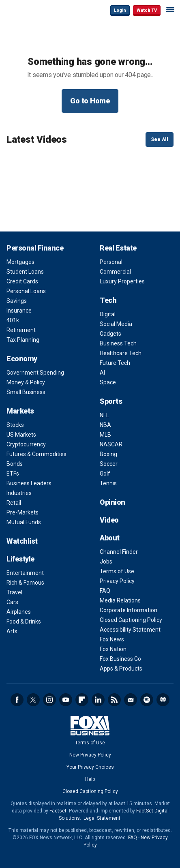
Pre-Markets (22, 512)
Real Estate (118, 248)
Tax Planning (23, 340)
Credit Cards (22, 281)
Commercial (115, 272)
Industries (19, 493)
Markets (20, 411)
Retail (14, 503)
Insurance (19, 311)
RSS (114, 700)
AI (102, 373)
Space (108, 382)
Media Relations (120, 600)
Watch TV (147, 10)
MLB (105, 435)
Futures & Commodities (36, 454)
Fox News (112, 639)
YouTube (66, 700)
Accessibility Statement (130, 630)
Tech (108, 300)
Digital (108, 314)
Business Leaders (29, 483)
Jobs (106, 562)
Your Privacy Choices (90, 767)
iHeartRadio (163, 700)
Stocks (15, 425)
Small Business (26, 392)
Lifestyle (20, 559)
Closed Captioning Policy (131, 620)
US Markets (21, 435)
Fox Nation (113, 649)
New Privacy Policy (90, 755)
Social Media (116, 324)
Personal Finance (35, 248)
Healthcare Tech (121, 353)
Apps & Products (121, 669)
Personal (111, 262)
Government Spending (35, 373)
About (110, 538)
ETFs (13, 474)
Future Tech (115, 363)
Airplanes (19, 612)
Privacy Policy (117, 581)
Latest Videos (37, 139)
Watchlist (22, 541)
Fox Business (33, 10)
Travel (14, 592)
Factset (58, 811)
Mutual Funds (24, 522)
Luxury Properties (122, 281)
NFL (104, 415)
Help (90, 779)
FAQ (105, 591)
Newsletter (131, 700)
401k (13, 320)
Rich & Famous (25, 583)
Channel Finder (119, 552)
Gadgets (110, 334)
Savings (17, 301)
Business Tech (118, 343)
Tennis (108, 483)
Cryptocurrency (26, 444)
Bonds (15, 464)
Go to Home (90, 101)
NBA (105, 425)
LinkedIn (98, 700)
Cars (12, 602)
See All (160, 139)
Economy (22, 359)
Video (109, 520)
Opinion (112, 502)
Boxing (108, 454)
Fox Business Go (120, 659)
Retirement (21, 330)
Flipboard (82, 700)
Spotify (147, 700)
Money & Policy (26, 382)
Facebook (17, 700)
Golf (105, 474)
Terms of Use (117, 571)
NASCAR (111, 444)
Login (120, 10)
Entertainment (25, 573)
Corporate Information (129, 610)
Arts (12, 631)
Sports (111, 401)
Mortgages (20, 262)
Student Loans (25, 272)
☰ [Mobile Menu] (170, 10)
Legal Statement (102, 818)
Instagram (49, 700)
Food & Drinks (24, 622)
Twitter (33, 700)
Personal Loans (26, 291)
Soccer (109, 464)
